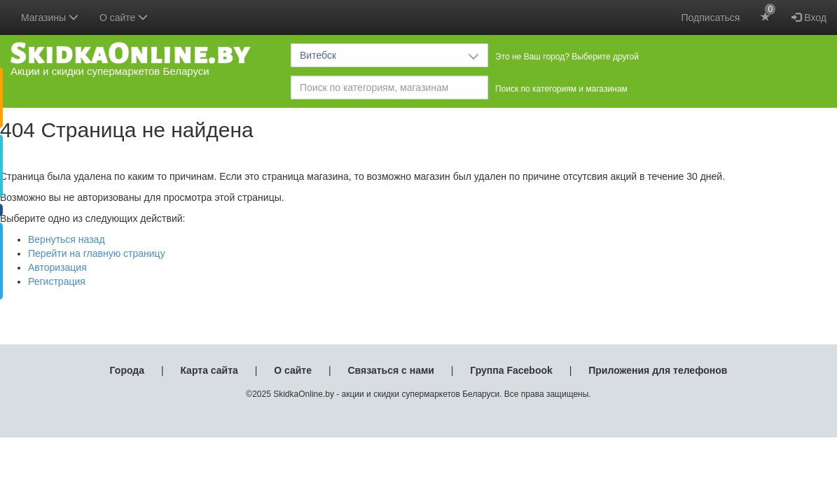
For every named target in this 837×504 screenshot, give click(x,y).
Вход (809, 17)
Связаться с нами (390, 370)
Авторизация (57, 267)
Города (127, 370)
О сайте (293, 370)
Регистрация (57, 281)
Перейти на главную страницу (97, 253)
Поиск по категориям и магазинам (561, 89)
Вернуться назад (67, 239)
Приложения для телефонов (658, 370)
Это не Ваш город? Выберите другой (567, 57)
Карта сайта (209, 370)
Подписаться (711, 17)
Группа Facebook (511, 370)
